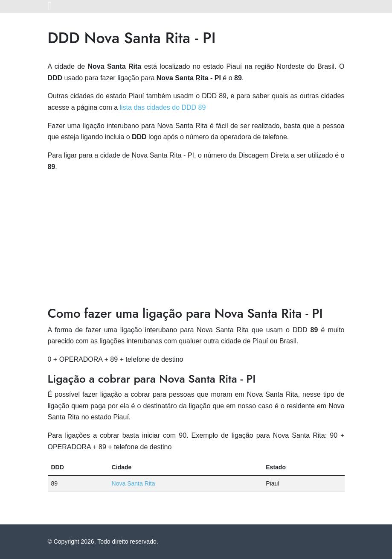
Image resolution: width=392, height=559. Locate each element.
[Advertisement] (196, 239)
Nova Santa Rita (134, 483)
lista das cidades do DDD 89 (163, 107)
